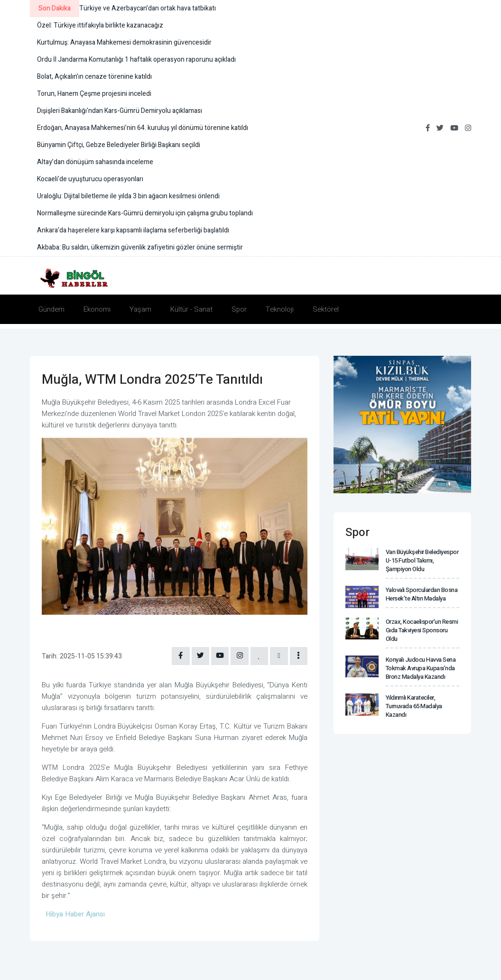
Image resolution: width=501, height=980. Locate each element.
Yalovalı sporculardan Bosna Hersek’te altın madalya (421, 592)
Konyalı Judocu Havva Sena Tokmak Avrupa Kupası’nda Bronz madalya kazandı (420, 659)
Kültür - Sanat (191, 309)
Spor (239, 309)
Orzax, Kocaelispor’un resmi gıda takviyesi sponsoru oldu (422, 624)
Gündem (51, 309)
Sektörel (326, 309)
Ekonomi (97, 309)
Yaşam (140, 309)
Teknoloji (280, 309)
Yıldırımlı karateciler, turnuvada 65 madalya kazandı (413, 696)
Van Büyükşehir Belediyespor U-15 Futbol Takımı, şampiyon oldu (422, 560)
